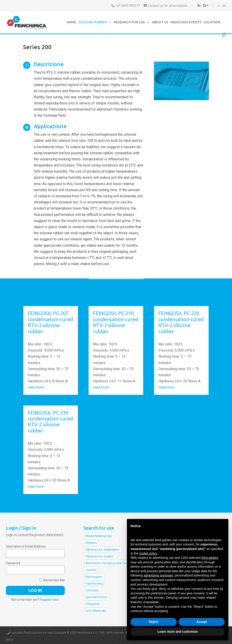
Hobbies (91, 543)
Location (212, 22)
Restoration (94, 577)
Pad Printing (94, 584)
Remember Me (52, 580)
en (224, 6)
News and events (186, 22)
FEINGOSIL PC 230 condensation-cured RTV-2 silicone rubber (50, 422)
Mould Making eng (98, 536)
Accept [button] (202, 622)
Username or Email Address (26, 546)
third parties (210, 558)
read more (36, 387)
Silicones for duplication (102, 550)
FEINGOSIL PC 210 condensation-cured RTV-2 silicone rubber (116, 322)
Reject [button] (154, 622)
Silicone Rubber (93, 22)
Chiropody (93, 604)
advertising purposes (158, 575)
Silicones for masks (99, 556)
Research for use (129, 22)
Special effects (96, 597)
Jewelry (91, 570)
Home (71, 22)
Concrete (92, 590)
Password (13, 563)
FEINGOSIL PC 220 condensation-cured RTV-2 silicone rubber (181, 322)
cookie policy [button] (148, 553)
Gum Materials (96, 611)
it (219, 6)
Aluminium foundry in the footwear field (114, 563)
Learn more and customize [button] (178, 632)
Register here (49, 600)
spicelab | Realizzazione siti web (32, 633)
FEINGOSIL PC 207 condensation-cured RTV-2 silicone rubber (50, 322)
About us (160, 22)
